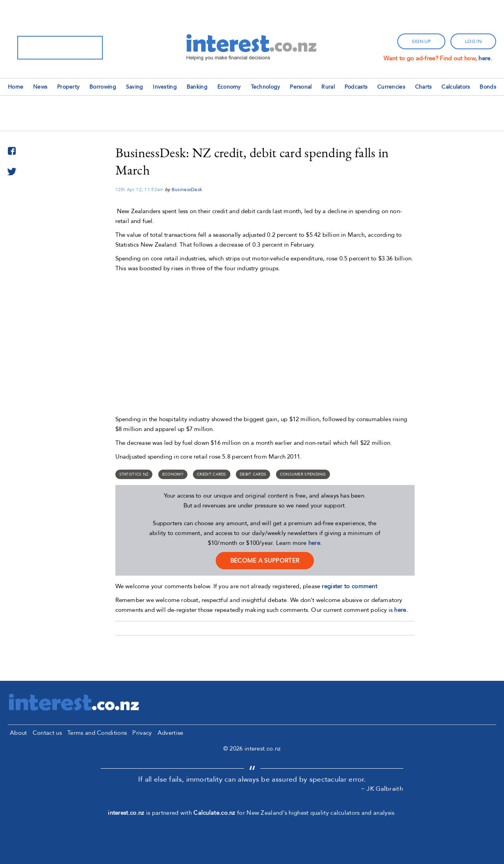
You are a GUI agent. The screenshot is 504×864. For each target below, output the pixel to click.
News (40, 87)
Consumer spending (303, 474)
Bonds (488, 87)
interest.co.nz (126, 813)
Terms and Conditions (97, 733)
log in (473, 41)
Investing (165, 87)
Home (16, 87)
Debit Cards (253, 474)
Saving (135, 87)
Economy (229, 87)
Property (68, 87)
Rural (328, 87)
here (314, 543)
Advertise (170, 733)
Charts (423, 87)
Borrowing (103, 87)
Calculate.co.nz (214, 813)
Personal (301, 87)
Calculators (456, 87)
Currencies (391, 87)
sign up (421, 41)
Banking (197, 87)
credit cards (212, 474)
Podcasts (356, 87)
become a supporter (265, 561)
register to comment (349, 586)
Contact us (47, 733)
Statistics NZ (134, 474)
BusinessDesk (187, 190)
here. (485, 58)
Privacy (142, 733)
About (19, 733)
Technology (266, 87)
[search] (50, 48)
